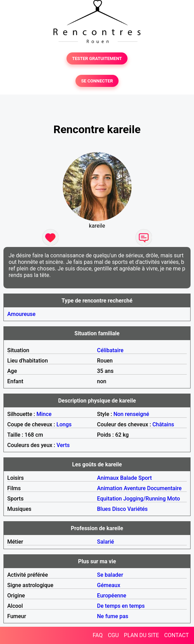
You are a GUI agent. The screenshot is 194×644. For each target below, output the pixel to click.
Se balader (110, 575)
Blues (104, 509)
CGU (113, 635)
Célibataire (110, 350)
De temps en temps (121, 606)
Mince (44, 414)
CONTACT (176, 635)
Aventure (135, 488)
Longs (64, 424)
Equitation (110, 499)
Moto (173, 499)
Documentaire (164, 488)
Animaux (108, 478)
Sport (145, 478)
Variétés (138, 509)
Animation (110, 488)
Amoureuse (21, 314)
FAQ (98, 635)
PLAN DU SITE (142, 635)
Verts (63, 445)
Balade (128, 478)
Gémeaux (109, 585)
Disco (119, 509)
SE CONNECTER (97, 81)
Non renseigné (131, 414)
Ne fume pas (113, 616)
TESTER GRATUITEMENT (97, 58)
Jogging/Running (145, 499)
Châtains (163, 424)
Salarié (106, 542)
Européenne (112, 596)
